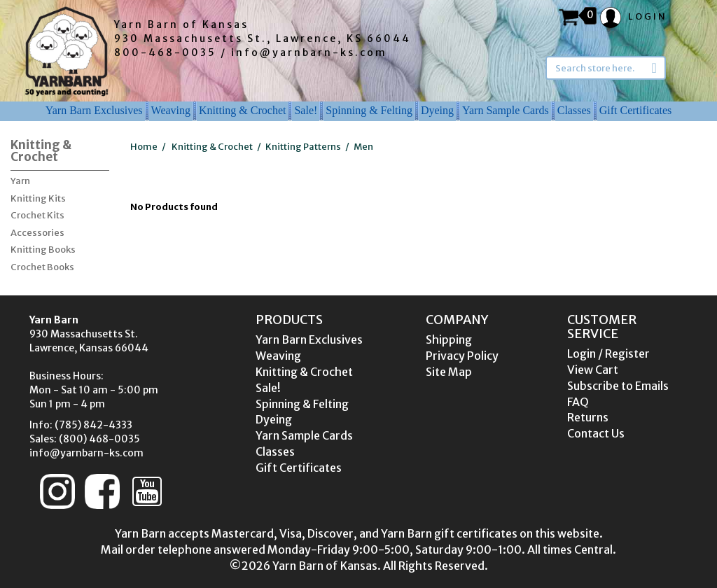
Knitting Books (43, 250)
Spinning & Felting (369, 110)
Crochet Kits (37, 215)
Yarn (20, 181)
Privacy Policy (462, 356)
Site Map (449, 372)
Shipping (449, 339)
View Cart (593, 370)
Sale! (306, 110)
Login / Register (608, 353)
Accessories (37, 233)
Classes (574, 110)
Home (144, 147)
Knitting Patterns (303, 147)
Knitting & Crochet (242, 110)
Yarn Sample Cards (506, 110)
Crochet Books (42, 267)
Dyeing (437, 110)
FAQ (578, 402)
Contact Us (596, 433)
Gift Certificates (636, 110)
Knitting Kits (38, 198)
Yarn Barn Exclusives (94, 110)
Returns (588, 417)
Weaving (171, 110)
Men (363, 147)
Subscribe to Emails (618, 386)
